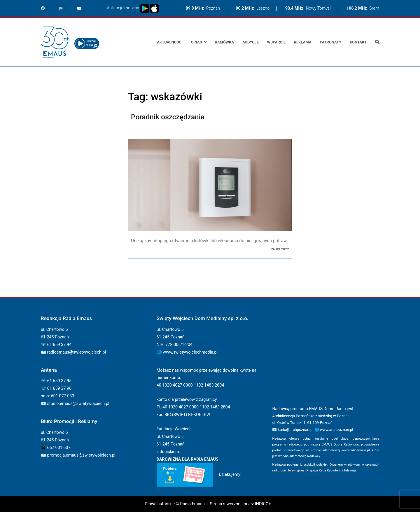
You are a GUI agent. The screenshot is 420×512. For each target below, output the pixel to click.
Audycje (251, 42)
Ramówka (225, 42)
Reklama (303, 42)
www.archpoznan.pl (337, 430)
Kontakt (358, 42)
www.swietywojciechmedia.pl (190, 352)
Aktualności (170, 42)
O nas (197, 42)
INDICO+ (263, 504)
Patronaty (330, 42)
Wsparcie (276, 42)
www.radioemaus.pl (356, 450)
